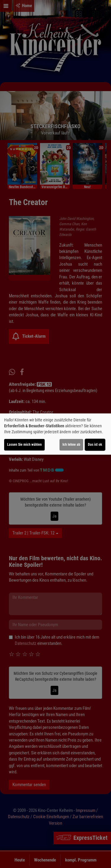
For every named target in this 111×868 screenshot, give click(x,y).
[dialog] (55, 434)
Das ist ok (95, 445)
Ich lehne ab (71, 445)
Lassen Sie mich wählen (24, 445)
